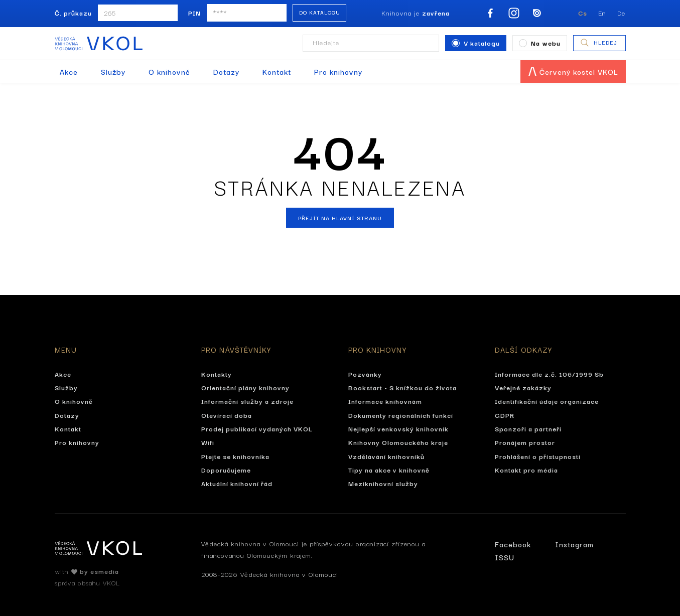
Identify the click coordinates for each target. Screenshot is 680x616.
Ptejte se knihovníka (235, 456)
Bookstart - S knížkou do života (402, 387)
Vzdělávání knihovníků (386, 456)
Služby (113, 71)
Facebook (513, 544)
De (622, 13)
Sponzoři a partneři (528, 428)
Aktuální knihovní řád (237, 483)
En (602, 13)
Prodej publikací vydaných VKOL (257, 428)
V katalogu (476, 43)
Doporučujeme (226, 470)
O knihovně (169, 71)
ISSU (505, 557)
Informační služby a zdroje (247, 401)
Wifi (208, 442)
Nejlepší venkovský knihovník (398, 428)
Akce (69, 71)
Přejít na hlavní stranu (340, 218)
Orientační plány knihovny (245, 387)
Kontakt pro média (526, 470)
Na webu (540, 43)
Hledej (598, 43)
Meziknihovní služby (383, 483)
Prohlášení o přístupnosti (538, 456)
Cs (583, 13)
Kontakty (217, 374)
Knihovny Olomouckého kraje (398, 442)
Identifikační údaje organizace (547, 401)
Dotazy (226, 71)
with (87, 571)
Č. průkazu (73, 13)
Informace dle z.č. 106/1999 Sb (549, 374)
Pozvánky (365, 374)
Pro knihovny (338, 71)
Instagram (574, 544)
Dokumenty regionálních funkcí (401, 415)
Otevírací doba (227, 415)
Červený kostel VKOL (573, 71)
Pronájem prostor (525, 442)
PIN (194, 13)
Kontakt (277, 71)
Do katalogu (320, 12)
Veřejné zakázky (523, 387)
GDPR (505, 415)
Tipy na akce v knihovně (389, 470)
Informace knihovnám (385, 401)
